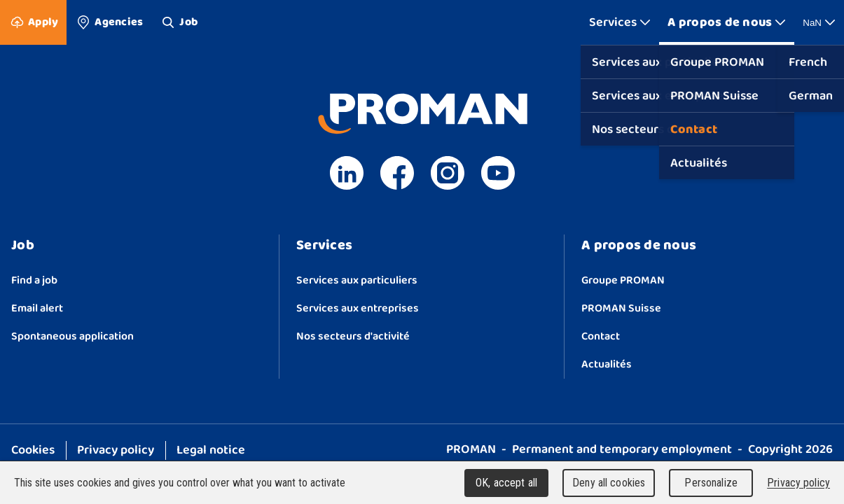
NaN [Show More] (819, 22)
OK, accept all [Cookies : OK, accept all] (506, 483)
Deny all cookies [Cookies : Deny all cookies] (609, 483)
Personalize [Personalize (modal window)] (711, 483)
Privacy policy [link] (798, 483)
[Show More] (620, 22)
